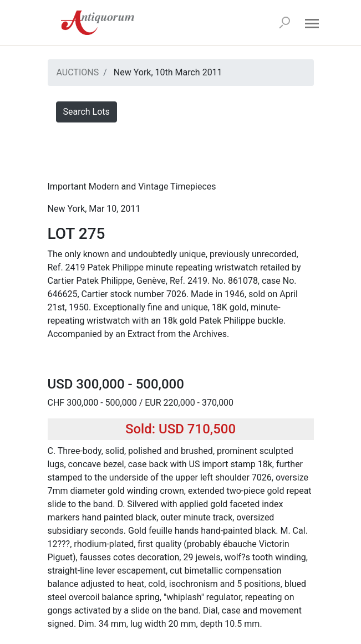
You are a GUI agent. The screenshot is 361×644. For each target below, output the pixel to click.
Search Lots (87, 112)
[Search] (284, 23)
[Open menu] (312, 23)
